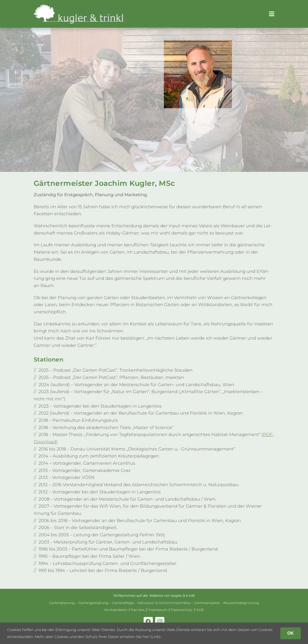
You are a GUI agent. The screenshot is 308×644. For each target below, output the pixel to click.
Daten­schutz (182, 610)
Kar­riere (138, 610)
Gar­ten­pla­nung (62, 603)
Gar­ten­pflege (123, 603)
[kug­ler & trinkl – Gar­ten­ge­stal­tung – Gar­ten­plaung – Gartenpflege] (79, 6)
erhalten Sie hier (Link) (140, 637)
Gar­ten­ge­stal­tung (93, 603)
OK (291, 633)
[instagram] (160, 622)
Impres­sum (158, 610)
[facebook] (148, 622)
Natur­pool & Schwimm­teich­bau (164, 603)
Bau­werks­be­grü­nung (241, 603)
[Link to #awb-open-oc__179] (272, 14)
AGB (200, 610)
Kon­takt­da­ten (116, 610)
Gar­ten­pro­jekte (207, 603)
